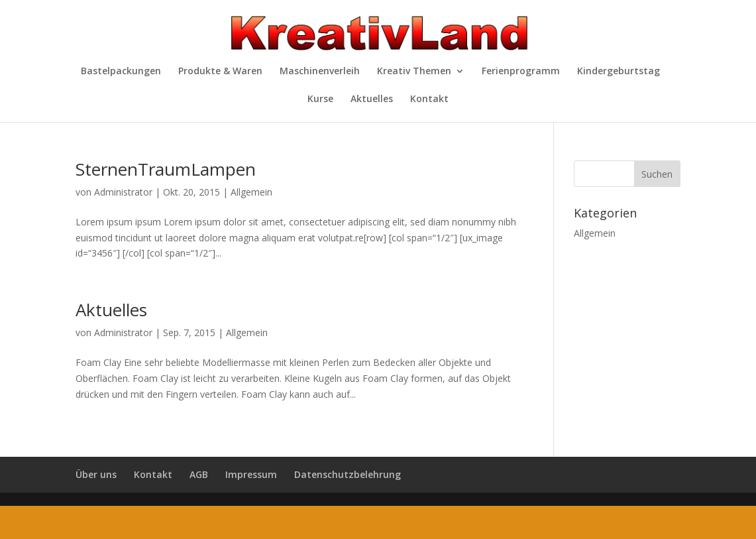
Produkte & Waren (220, 72)
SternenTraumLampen (166, 169)
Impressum (251, 474)
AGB (199, 474)
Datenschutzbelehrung (348, 474)
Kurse (320, 99)
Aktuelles (372, 99)
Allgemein (251, 192)
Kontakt (429, 99)
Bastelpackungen (121, 72)
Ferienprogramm (521, 72)
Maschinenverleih (320, 72)
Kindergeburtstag (619, 72)
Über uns (96, 474)
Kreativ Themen (414, 72)
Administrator (123, 192)
